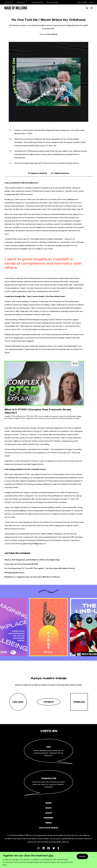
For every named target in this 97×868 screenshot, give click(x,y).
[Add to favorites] (37, 173)
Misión (49, 803)
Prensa (49, 823)
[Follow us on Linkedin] (44, 848)
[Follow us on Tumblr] (59, 848)
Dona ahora (18, 702)
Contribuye (49, 702)
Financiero (48, 818)
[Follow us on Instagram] (38, 848)
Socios (49, 813)
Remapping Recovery (37, 2)
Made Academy (21, 2)
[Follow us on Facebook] (49, 848)
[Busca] (87, 8)
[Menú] (92, 8)
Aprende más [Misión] (79, 702)
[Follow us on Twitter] (54, 848)
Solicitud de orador (48, 828)
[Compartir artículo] (60, 173)
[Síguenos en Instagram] (82, 2)
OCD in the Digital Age (52, 2)
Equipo (48, 808)
